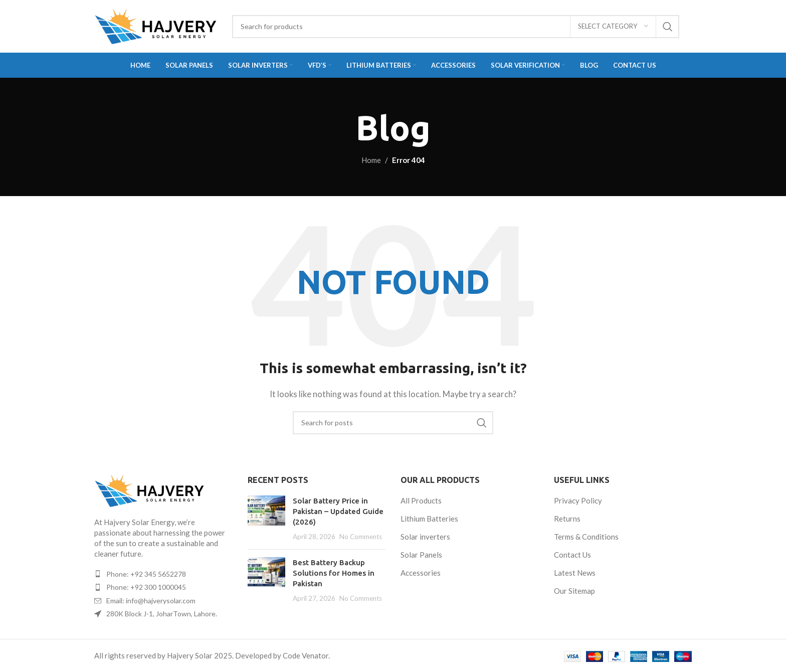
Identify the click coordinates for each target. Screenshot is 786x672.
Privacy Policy (578, 500)
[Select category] (613, 27)
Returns (567, 519)
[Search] (456, 27)
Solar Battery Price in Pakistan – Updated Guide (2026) (338, 511)
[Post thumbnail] (266, 519)
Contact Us (572, 555)
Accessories (421, 573)
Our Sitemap (574, 591)
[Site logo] (156, 25)
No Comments (361, 537)
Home (371, 160)
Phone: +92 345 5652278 (146, 574)
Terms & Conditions (586, 537)
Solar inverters (425, 537)
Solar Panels (421, 555)
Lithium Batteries (429, 519)
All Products (421, 500)
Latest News (575, 573)
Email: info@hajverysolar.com (151, 601)
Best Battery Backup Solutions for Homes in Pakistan (334, 573)
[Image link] (149, 489)
